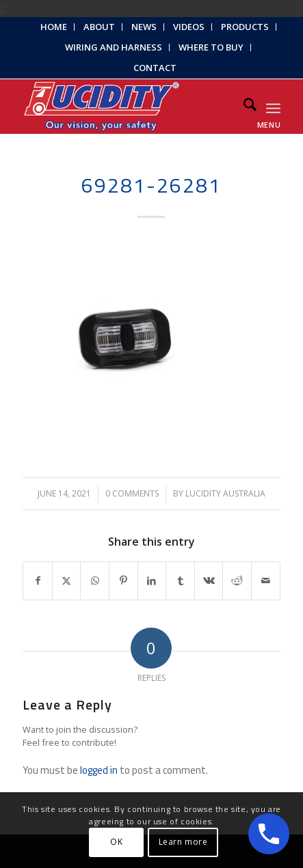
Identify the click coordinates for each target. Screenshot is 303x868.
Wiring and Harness (114, 47)
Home (54, 27)
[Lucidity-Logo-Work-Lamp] (126, 107)
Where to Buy (211, 47)
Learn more (183, 842)
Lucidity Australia (225, 493)
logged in (99, 770)
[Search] (243, 107)
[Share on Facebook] (38, 581)
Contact (155, 68)
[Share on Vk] (209, 581)
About (99, 27)
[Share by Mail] (266, 581)
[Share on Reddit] (237, 581)
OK (116, 842)
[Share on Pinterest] (123, 581)
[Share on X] (67, 581)
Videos (189, 27)
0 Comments (132, 493)
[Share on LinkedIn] (152, 581)
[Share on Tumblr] (180, 581)
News (144, 27)
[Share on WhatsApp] (95, 581)
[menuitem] (54, 27)
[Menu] (273, 107)
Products (245, 27)
